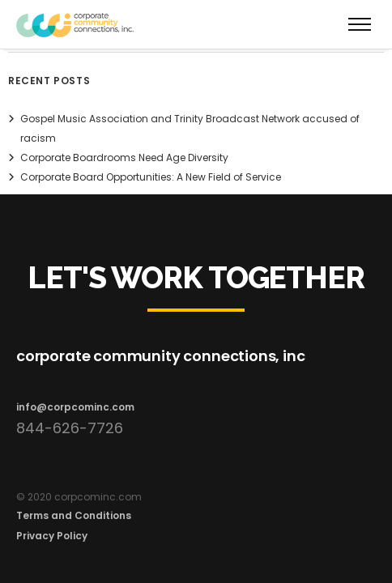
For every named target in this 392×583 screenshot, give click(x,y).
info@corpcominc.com (75, 407)
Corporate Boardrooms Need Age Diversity (124, 157)
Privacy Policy (52, 536)
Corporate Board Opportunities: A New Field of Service (151, 177)
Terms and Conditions (74, 515)
